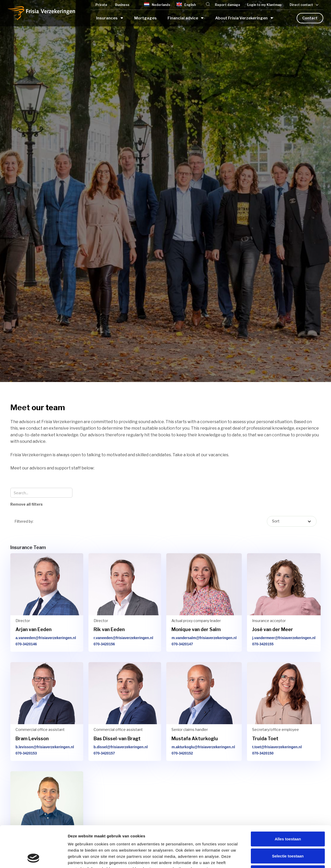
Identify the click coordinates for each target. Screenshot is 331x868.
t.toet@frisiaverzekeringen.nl (277, 747)
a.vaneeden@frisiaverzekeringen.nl (46, 638)
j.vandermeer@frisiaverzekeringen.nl (284, 638)
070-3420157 (104, 753)
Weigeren (288, 834)
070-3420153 (26, 753)
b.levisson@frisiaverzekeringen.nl (45, 747)
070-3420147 (182, 644)
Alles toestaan (288, 800)
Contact (310, 18)
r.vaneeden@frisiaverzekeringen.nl (123, 638)
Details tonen (279, 858)
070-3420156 (104, 644)
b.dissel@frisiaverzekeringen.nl (121, 747)
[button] (208, 5)
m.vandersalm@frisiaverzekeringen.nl (204, 638)
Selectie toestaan (288, 817)
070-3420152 (182, 753)
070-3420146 (26, 644)
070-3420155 (263, 644)
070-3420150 (263, 753)
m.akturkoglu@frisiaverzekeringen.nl (203, 747)
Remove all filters (27, 504)
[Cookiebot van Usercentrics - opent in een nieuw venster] (33, 858)
